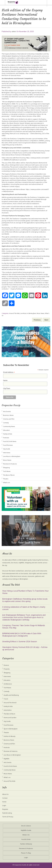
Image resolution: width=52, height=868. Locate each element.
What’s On (26, 835)
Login (4, 805)
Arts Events (7, 411)
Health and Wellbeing (11, 695)
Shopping (6, 468)
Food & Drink (26, 839)
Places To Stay (26, 853)
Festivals (6, 438)
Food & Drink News (10, 441)
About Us (5, 794)
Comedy (6, 423)
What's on (7, 482)
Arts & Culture (26, 826)
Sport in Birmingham (11, 729)
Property (7, 669)
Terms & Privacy (8, 817)
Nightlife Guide (26, 830)
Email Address (9, 372)
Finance (6, 665)
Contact (5, 798)
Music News (40, 313)
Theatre (6, 479)
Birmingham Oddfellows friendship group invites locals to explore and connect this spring (25, 600)
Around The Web (14, 313)
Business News (8, 415)
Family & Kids (8, 434)
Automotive (8, 710)
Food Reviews (8, 445)
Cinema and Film (9, 419)
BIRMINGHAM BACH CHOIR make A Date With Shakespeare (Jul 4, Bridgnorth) (22, 635)
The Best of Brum (9, 475)
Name (5, 380)
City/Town (7, 388)
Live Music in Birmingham (28, 313)
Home (4, 802)
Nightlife (7, 759)
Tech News (7, 471)
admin (14, 31)
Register (5, 809)
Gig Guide (7, 449)
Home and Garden (10, 718)
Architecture (8, 684)
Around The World (10, 703)
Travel (6, 699)
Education (6, 430)
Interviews (7, 453)
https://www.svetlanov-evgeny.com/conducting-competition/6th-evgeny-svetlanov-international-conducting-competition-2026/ (26, 258)
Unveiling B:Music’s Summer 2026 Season (20, 641)
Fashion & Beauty (9, 736)
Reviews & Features (10, 464)
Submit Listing (7, 813)
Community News (9, 426)
